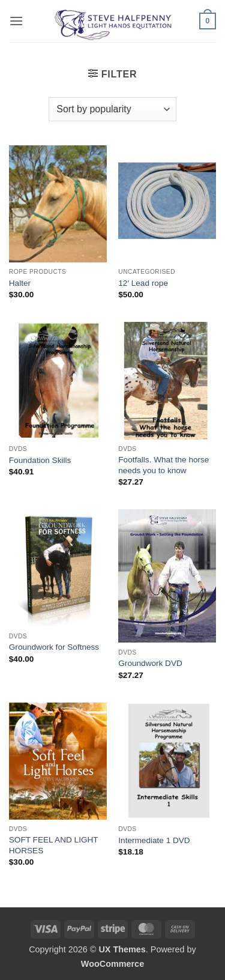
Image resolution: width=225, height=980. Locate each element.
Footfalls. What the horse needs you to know (163, 465)
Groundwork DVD (150, 663)
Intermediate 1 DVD (154, 840)
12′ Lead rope (143, 283)
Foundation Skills (40, 460)
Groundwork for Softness (54, 647)
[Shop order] (112, 109)
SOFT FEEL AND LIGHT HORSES (54, 845)
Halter (20, 283)
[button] (16, 21)
